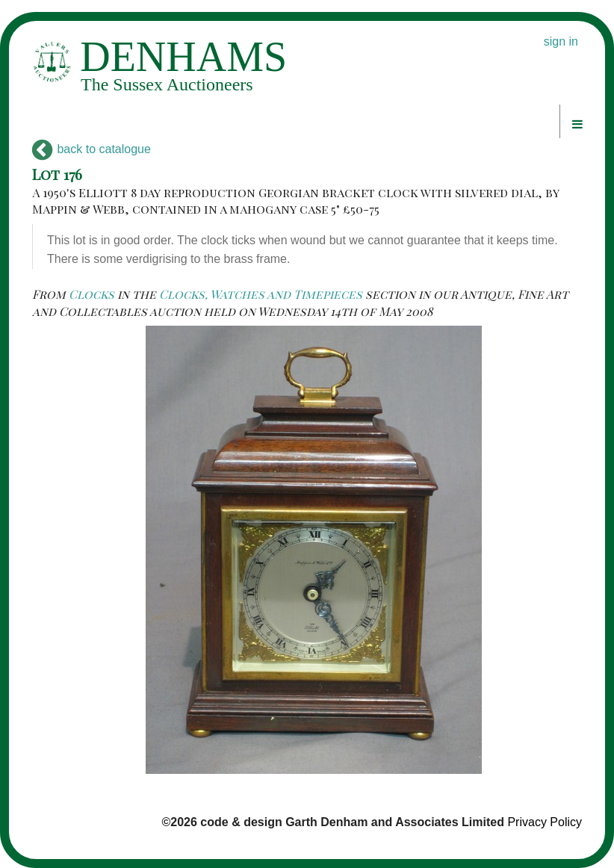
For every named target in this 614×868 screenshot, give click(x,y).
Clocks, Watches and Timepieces (261, 294)
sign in (561, 41)
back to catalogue (92, 149)
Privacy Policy (545, 822)
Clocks (92, 294)
